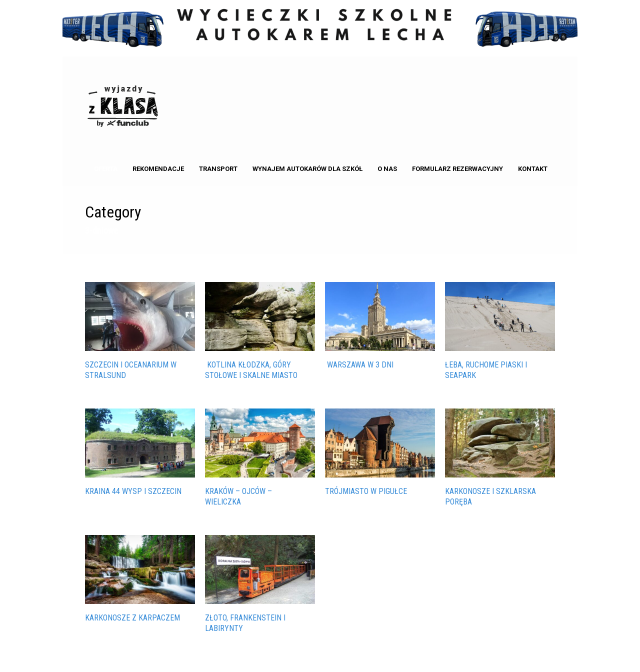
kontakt (533, 169)
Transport (218, 169)
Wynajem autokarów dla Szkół (307, 169)
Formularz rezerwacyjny (457, 169)
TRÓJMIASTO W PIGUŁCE (366, 491)
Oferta (106, 169)
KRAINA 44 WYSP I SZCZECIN (133, 491)
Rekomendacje (158, 169)
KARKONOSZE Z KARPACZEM (132, 618)
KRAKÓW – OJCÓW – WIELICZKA (238, 496)
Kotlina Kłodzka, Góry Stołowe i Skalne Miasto (251, 370)
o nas (387, 169)
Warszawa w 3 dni (359, 365)
